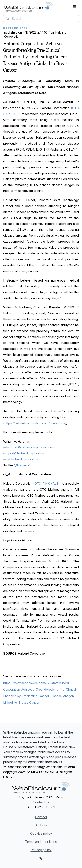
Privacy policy (41, 850)
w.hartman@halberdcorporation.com (29, 447)
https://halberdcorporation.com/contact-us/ (35, 423)
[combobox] (41, 19)
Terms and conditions (41, 842)
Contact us (41, 802)
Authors (41, 825)
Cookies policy (41, 833)
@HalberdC (22, 465)
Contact (41, 817)
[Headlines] (28, 7)
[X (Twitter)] (41, 859)
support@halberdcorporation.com (27, 453)
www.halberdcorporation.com (24, 459)
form (69, 417)
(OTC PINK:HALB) (47, 484)
